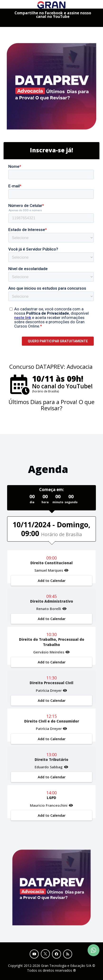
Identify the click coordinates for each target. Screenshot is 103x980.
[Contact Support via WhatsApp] (94, 950)
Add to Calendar (52, 580)
